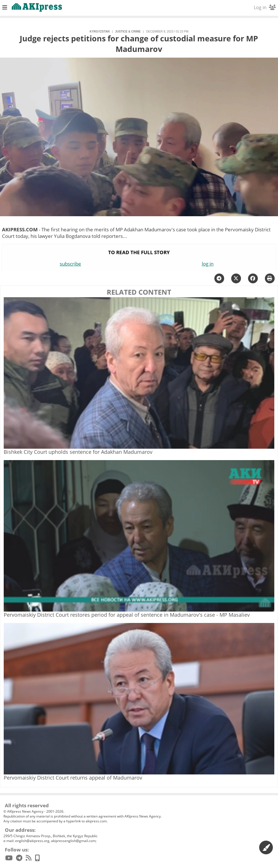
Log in (265, 7)
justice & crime (128, 32)
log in (208, 264)
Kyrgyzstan (100, 32)
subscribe (70, 264)
